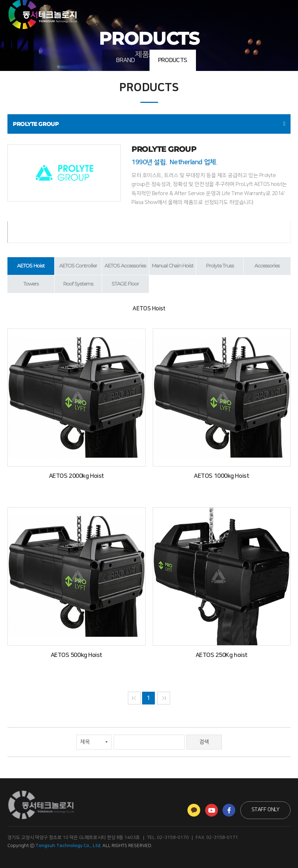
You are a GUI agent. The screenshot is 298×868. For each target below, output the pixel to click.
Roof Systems (78, 284)
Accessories (267, 266)
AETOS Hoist (31, 266)
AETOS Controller (78, 266)
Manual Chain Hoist (173, 266)
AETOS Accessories (125, 266)
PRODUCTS (173, 60)
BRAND (125, 60)
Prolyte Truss (220, 266)
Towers (31, 284)
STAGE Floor (125, 284)
